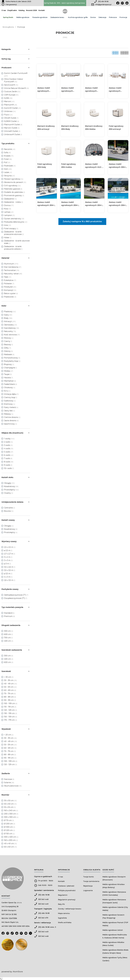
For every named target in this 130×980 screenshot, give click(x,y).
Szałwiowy (10, 401)
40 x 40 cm (10, 844)
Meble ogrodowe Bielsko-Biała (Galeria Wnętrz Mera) (115, 951)
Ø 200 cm (10, 824)
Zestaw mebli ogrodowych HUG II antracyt (94, 166)
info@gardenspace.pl (103, 5)
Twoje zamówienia (91, 881)
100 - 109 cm (11, 703)
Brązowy (9, 364)
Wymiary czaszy (16, 541)
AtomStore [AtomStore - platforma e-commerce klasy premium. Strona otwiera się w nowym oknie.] (18, 972)
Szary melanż (11, 407)
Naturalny (10, 331)
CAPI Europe (10, 95)
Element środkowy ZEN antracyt (46, 128)
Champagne (10, 368)
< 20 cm (9, 735)
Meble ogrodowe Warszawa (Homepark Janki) (114, 901)
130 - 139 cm (11, 713)
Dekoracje (102, 17)
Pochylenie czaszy (16, 589)
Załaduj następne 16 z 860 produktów (82, 221)
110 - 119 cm (10, 707)
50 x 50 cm (10, 804)
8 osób (9, 462)
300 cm (9, 631)
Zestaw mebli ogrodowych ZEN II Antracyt (94, 204)
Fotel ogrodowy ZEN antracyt (116, 128)
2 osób (8, 442)
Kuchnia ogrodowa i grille (78, 17)
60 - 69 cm (10, 690)
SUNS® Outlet (10, 121)
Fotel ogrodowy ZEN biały (45, 166)
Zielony (8, 351)
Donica (9, 205)
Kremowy (10, 404)
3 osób (8, 445)
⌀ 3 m (7, 564)
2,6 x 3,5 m (10, 580)
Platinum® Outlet (12, 125)
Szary (8, 315)
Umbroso (8, 111)
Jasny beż (10, 411)
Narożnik (10, 149)
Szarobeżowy (12, 328)
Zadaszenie (10, 199)
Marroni (8, 101)
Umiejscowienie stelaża (16, 502)
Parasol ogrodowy (14, 179)
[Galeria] (115, 53)
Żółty (8, 348)
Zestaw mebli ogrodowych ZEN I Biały (46, 204)
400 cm (9, 641)
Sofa (7, 153)
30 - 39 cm (10, 680)
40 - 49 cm (11, 684)
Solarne (9, 783)
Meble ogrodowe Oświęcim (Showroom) (114, 878)
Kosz (8, 209)
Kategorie (16, 49)
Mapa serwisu (64, 913)
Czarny (8, 341)
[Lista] (124, 53)
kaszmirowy (11, 424)
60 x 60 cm (10, 847)
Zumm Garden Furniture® (16, 73)
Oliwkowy (10, 388)
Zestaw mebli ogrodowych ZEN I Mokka (70, 204)
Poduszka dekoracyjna (16, 222)
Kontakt (42, 10)
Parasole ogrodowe (40, 17)
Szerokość (16, 671)
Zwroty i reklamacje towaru (70, 909)
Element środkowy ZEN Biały (70, 128)
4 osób (9, 449)
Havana (9, 378)
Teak (8, 277)
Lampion (9, 215)
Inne (8, 225)
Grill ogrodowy (12, 186)
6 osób (9, 455)
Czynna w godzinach (43, 876)
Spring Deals (8, 17)
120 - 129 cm (11, 710)
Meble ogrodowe (23, 17)
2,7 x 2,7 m (10, 554)
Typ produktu (16, 143)
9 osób (8, 465)
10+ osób (9, 468)
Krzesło (9, 156)
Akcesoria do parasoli (15, 182)
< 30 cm (9, 677)
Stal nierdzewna (13, 267)
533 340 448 (43, 899)
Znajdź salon (12, 10)
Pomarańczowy (12, 358)
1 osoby (9, 439)
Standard (9, 613)
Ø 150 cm (9, 834)
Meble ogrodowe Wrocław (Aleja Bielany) (114, 886)
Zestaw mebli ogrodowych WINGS (115, 90)
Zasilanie (16, 773)
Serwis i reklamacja (42, 923)
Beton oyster (11, 293)
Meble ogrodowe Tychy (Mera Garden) (115, 959)
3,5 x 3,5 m (10, 570)
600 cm (8, 634)
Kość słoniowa (12, 335)
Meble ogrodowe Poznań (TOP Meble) (115, 924)
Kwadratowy (11, 486)
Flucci (7, 115)
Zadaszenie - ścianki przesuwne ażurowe (14, 233)
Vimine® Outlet (11, 131)
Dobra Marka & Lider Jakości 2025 (18, 1)
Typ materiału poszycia (16, 607)
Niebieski (9, 354)
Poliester (9, 284)
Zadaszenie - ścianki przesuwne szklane (13, 248)
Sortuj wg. (16, 59)
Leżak (8, 172)
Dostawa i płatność (66, 886)
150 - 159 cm (11, 717)
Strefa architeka (65, 922)
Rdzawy (9, 414)
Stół (8, 169)
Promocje (123, 17)
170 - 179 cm (11, 720)
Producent (16, 68)
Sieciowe (9, 779)
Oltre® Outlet (10, 118)
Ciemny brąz (11, 397)
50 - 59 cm (10, 687)
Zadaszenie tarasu (57, 17)
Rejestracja (88, 886)
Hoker (8, 238)
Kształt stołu (16, 477)
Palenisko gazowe (13, 189)
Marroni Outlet (11, 128)
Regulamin (63, 895)
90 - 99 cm (10, 700)
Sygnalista (62, 918)
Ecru (7, 391)
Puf (7, 162)
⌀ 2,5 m (8, 550)
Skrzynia (9, 176)
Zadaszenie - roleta (14, 202)
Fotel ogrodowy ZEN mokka (68, 166)
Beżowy (9, 345)
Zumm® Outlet (11, 108)
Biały (8, 318)
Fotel (8, 159)
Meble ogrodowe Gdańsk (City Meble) (115, 909)
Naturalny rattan (13, 274)
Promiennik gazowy (14, 195)
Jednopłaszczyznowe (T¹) (16, 595)
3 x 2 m (8, 557)
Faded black (11, 384)
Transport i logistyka (43, 909)
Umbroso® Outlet (12, 134)
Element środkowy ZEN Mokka (94, 128)
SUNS (7, 98)
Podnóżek (10, 166)
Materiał (16, 258)
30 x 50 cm (10, 801)
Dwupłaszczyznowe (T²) (16, 598)
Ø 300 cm (10, 827)
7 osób (8, 458)
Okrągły (9, 483)
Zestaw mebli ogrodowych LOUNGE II (67, 90)
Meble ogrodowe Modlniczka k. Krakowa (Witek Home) (115, 936)
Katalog (22, 10)
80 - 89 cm (10, 697)
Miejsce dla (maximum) (16, 433)
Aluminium (11, 264)
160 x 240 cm (11, 810)
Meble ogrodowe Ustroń (113, 930)
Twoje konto (88, 877)
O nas (4, 10)
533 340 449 (43, 904)
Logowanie (88, 890)
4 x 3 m (8, 577)
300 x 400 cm (11, 837)
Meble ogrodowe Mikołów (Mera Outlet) (113, 944)
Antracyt (10, 321)
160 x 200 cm (11, 840)
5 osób (9, 452)
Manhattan (10, 381)
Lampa (9, 212)
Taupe (8, 374)
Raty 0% (61, 904)
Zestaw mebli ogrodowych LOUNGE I (44, 90)
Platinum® (9, 105)
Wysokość (16, 729)
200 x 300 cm (11, 814)
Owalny (9, 493)
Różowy (9, 338)
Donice (93, 17)
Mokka (9, 371)
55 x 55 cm (10, 807)
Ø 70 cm (9, 820)
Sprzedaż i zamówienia (44, 890)
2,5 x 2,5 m (10, 547)
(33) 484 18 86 (103, 1)
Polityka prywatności (67, 890)
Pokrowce (113, 17)
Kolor (16, 306)
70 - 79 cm (10, 694)
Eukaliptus (10, 280)
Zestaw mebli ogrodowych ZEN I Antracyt (117, 166)
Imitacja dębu (11, 394)
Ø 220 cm (10, 830)
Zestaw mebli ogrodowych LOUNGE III (91, 90)
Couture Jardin (11, 92)
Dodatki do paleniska (15, 192)
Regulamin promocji (67, 900)
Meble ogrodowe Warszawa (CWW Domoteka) (114, 893)
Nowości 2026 (31, 10)
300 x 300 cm (11, 817)
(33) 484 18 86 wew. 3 (47, 927)
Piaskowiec (10, 297)
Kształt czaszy (16, 520)
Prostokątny (11, 490)
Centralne (10, 508)
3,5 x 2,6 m (10, 567)
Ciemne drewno (12, 417)
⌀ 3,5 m (8, 574)
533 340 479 (43, 918)
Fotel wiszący (11, 229)
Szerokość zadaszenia (16, 650)
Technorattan (12, 270)
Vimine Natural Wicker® (15, 88)
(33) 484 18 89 (44, 913)
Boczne (9, 511)
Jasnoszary (10, 325)
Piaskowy (10, 312)
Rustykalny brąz (12, 361)
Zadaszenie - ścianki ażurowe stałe (17, 242)
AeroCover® (9, 85)
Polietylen (10, 287)
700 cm (8, 638)
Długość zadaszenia (16, 625)
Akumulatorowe (13, 786)
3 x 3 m (8, 560)
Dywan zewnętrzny (14, 219)
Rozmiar (16, 795)
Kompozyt (10, 290)
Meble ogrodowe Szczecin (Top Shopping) (113, 916)
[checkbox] (2, 73)
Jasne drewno (11, 421)
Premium (10, 616)
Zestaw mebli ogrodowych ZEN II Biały (117, 204)
